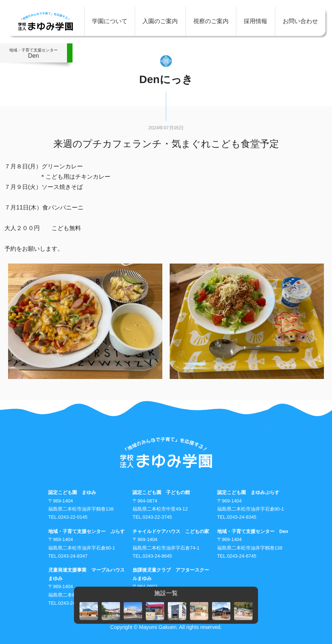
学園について (110, 21)
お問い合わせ (300, 21)
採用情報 (255, 21)
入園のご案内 (160, 21)
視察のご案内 (211, 21)
